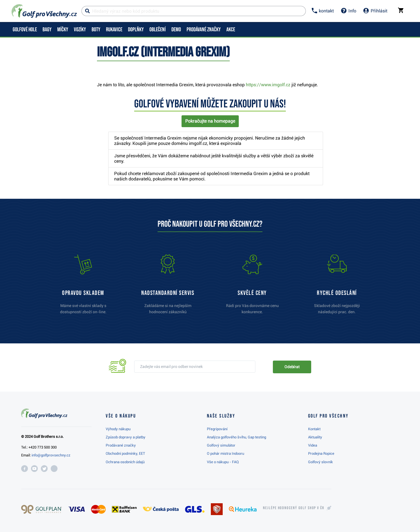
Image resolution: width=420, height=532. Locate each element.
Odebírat (292, 367)
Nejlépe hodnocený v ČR (294, 508)
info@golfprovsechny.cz (51, 455)
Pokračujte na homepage (210, 121)
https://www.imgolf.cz (268, 85)
